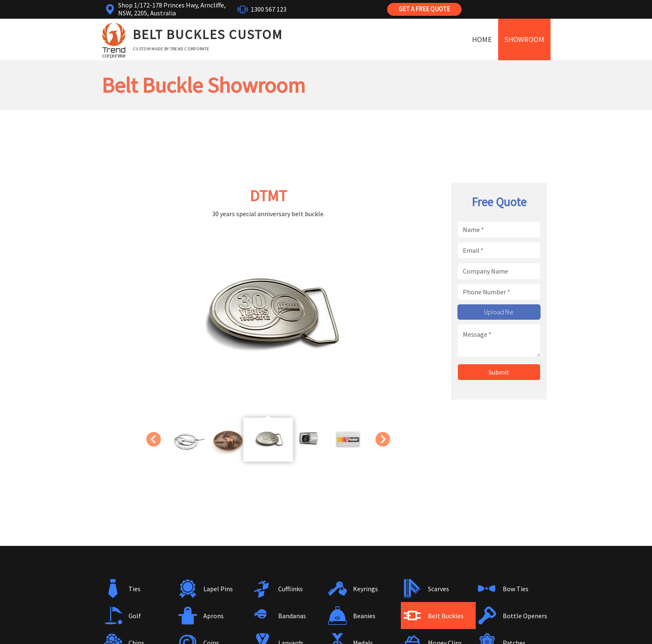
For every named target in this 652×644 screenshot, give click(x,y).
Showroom (524, 39)
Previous (152, 439)
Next (384, 439)
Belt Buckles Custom (208, 35)
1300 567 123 (269, 9)
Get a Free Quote (424, 9)
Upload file (499, 312)
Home (482, 39)
